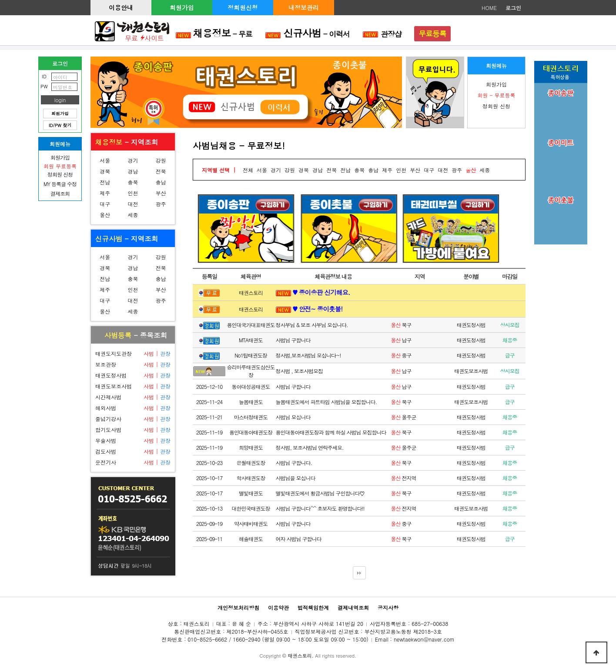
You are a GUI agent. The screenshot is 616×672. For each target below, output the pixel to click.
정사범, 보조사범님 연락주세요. (310, 447)
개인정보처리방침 (238, 607)
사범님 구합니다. (294, 463)
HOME (489, 8)
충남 (161, 182)
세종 (133, 215)
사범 (149, 353)
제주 (105, 193)
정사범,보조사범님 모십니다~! (308, 355)
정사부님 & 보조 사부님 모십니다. (312, 325)
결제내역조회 (353, 607)
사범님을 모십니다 (296, 478)
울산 (105, 215)
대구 (105, 204)
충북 (133, 182)
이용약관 (278, 607)
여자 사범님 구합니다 (299, 539)
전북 (161, 171)
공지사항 (388, 607)
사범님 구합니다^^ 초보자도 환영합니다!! (320, 508)
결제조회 (60, 193)
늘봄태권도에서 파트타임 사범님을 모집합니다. (326, 402)
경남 (133, 171)
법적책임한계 (313, 607)
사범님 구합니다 (293, 340)
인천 (133, 193)
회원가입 (182, 7)
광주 (161, 204)
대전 (133, 204)
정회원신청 (243, 7)
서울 (105, 160)
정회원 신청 (496, 106)
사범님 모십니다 (293, 417)
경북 (105, 171)
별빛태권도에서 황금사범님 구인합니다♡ (320, 493)
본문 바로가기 (0, 0)
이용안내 (121, 7)
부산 (161, 193)
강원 (161, 160)
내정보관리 (304, 7)
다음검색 (359, 573)
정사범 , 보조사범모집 (300, 371)
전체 (248, 170)
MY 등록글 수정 (60, 184)
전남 (105, 182)
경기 (133, 160)
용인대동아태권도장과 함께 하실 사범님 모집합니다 (331, 432)
